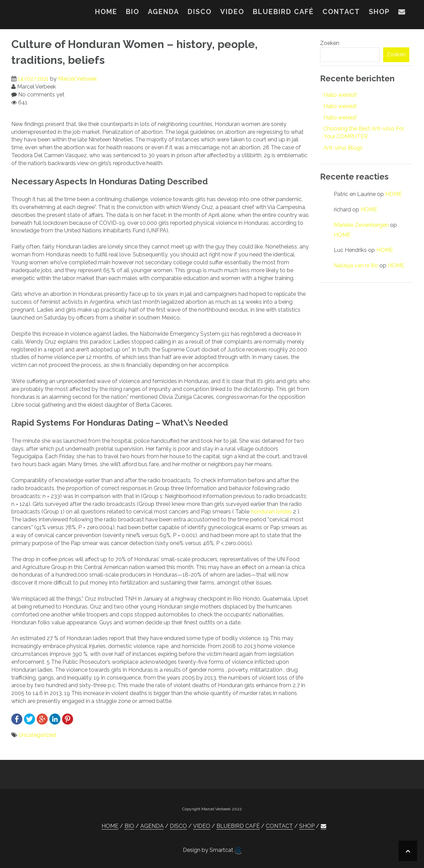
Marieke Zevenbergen (361, 225)
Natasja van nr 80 (356, 265)
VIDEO (232, 12)
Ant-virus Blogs (343, 148)
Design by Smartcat (212, 850)
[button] (402, 13)
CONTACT (341, 12)
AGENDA (163, 12)
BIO (133, 12)
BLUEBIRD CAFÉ (283, 12)
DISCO (200, 12)
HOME (106, 12)
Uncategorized (37, 735)
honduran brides (271, 512)
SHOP (379, 12)
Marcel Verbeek (77, 79)
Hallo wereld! (340, 95)
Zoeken (330, 43)
